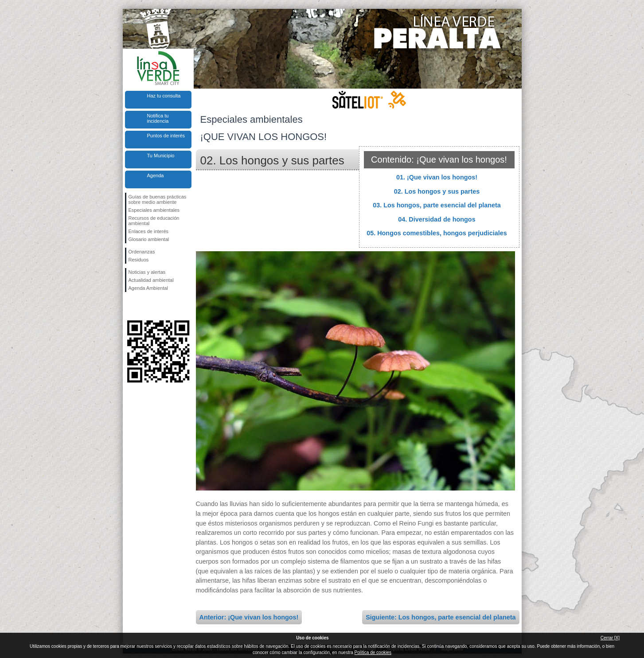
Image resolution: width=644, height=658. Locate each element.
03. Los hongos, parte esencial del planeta (437, 205)
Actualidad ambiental (151, 280)
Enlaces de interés (149, 231)
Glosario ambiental (149, 239)
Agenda (156, 175)
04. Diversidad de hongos (437, 219)
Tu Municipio (161, 156)
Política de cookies (373, 652)
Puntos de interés (166, 136)
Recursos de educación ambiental (154, 221)
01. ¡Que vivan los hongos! (437, 177)
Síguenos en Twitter (145, 306)
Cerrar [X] (610, 638)
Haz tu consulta (164, 96)
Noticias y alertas (147, 272)
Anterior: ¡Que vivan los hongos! (249, 617)
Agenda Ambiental (148, 288)
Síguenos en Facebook (130, 306)
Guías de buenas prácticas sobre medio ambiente (158, 199)
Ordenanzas (142, 252)
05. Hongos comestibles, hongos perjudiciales (437, 233)
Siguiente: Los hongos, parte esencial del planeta (441, 617)
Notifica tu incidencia (158, 118)
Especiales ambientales (154, 210)
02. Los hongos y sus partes (437, 191)
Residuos (139, 260)
